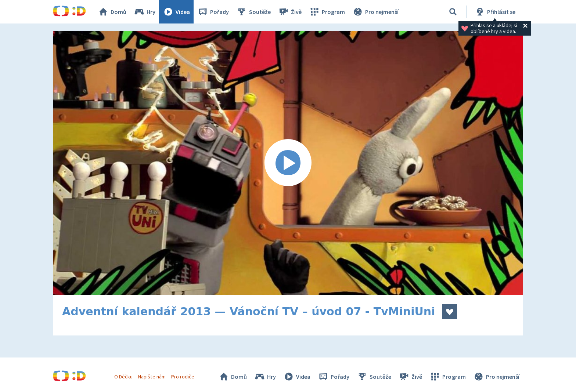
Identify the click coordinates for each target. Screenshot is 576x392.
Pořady (213, 12)
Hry (145, 12)
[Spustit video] (288, 163)
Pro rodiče (183, 377)
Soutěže (253, 12)
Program (327, 12)
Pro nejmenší (375, 12)
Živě (290, 12)
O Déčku (123, 377)
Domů (112, 12)
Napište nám (152, 377)
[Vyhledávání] (453, 12)
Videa (176, 12)
